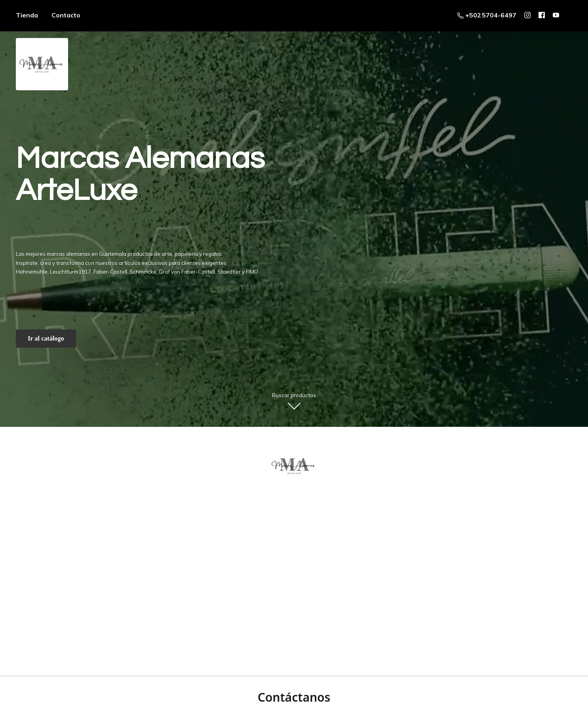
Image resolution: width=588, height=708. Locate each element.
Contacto (66, 15)
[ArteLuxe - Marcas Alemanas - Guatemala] (294, 466)
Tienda (27, 15)
